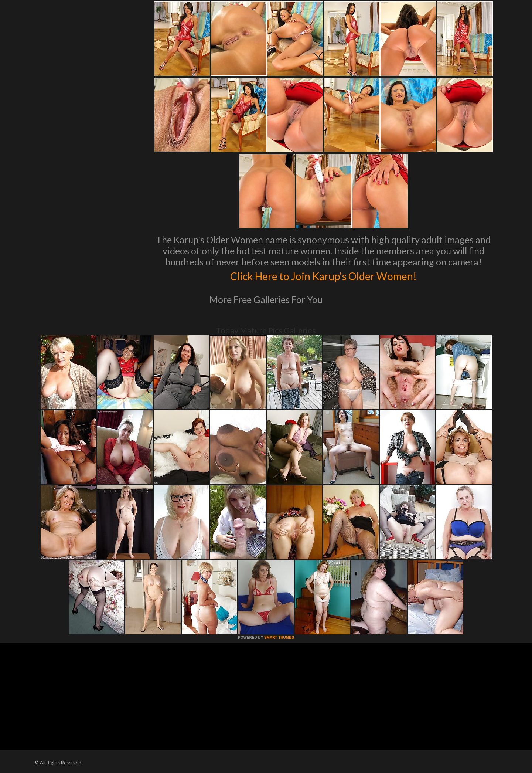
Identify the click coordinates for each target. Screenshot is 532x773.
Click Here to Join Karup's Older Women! (323, 275)
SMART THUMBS (279, 638)
